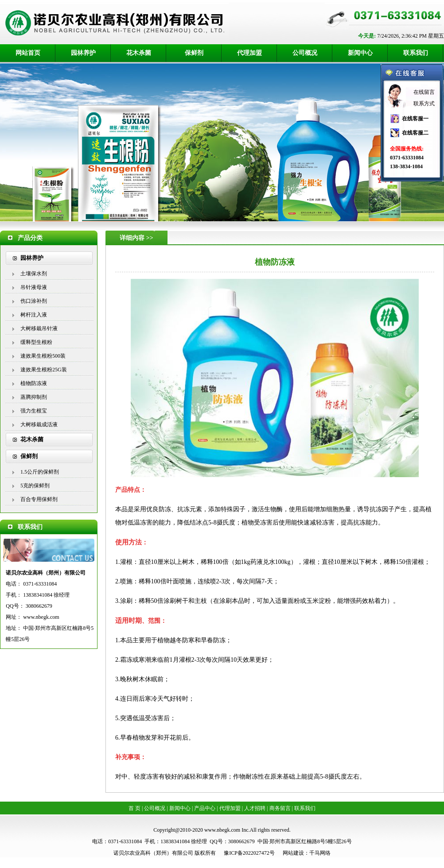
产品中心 (205, 808)
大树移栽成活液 (39, 424)
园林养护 (83, 53)
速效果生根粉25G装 (44, 370)
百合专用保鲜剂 (39, 499)
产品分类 (30, 238)
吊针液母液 (34, 287)
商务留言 (280, 808)
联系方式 (424, 104)
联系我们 (416, 53)
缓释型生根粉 (36, 342)
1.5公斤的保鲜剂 (40, 472)
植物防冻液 (34, 383)
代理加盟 (249, 53)
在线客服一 (415, 119)
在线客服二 (415, 133)
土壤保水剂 (34, 274)
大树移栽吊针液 (39, 328)
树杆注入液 (34, 315)
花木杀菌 (139, 53)
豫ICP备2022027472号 (249, 853)
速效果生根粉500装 (43, 356)
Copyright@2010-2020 (178, 830)
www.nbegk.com (41, 617)
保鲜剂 (194, 53)
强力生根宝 (34, 411)
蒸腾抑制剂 (34, 397)
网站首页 (28, 53)
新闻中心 (360, 53)
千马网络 (320, 853)
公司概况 (305, 53)
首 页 (134, 808)
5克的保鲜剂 (35, 486)
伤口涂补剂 (34, 301)
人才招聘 (255, 808)
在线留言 (424, 92)
